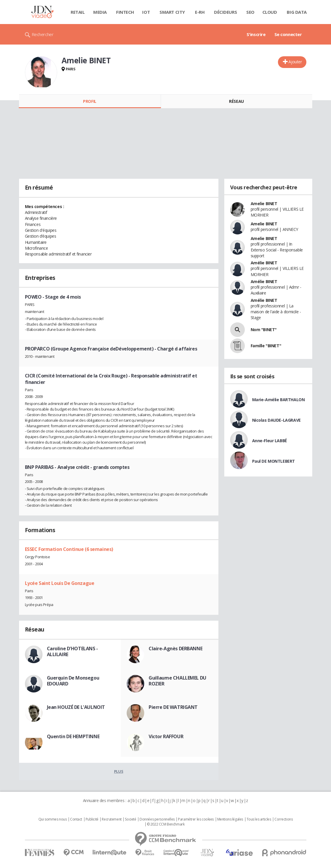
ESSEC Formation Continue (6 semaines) (69, 549)
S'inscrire (256, 34)
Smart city (172, 12)
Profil (90, 101)
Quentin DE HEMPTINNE (73, 736)
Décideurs (225, 12)
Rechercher (43, 34)
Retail (78, 12)
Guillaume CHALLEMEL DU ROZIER (178, 681)
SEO (250, 12)
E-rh (200, 12)
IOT (146, 12)
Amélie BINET (264, 263)
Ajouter (295, 62)
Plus (119, 771)
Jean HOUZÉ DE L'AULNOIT (76, 707)
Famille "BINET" (266, 346)
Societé (130, 819)
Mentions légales (230, 819)
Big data (297, 12)
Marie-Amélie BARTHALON (279, 400)
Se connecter (288, 34)
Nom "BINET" (264, 330)
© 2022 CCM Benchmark (166, 824)
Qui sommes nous (53, 819)
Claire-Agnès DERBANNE (175, 649)
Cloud (270, 12)
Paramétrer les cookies (196, 819)
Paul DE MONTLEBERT (274, 461)
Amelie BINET (264, 204)
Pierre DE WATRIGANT (173, 707)
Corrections (284, 819)
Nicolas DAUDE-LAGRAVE (276, 420)
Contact (76, 819)
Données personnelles (157, 819)
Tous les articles (259, 819)
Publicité (92, 819)
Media (100, 12)
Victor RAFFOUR (166, 736)
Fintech (125, 12)
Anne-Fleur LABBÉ (270, 441)
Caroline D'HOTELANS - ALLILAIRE (72, 651)
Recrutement (112, 819)
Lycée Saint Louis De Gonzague (60, 583)
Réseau (236, 101)
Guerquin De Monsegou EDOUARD (73, 681)
